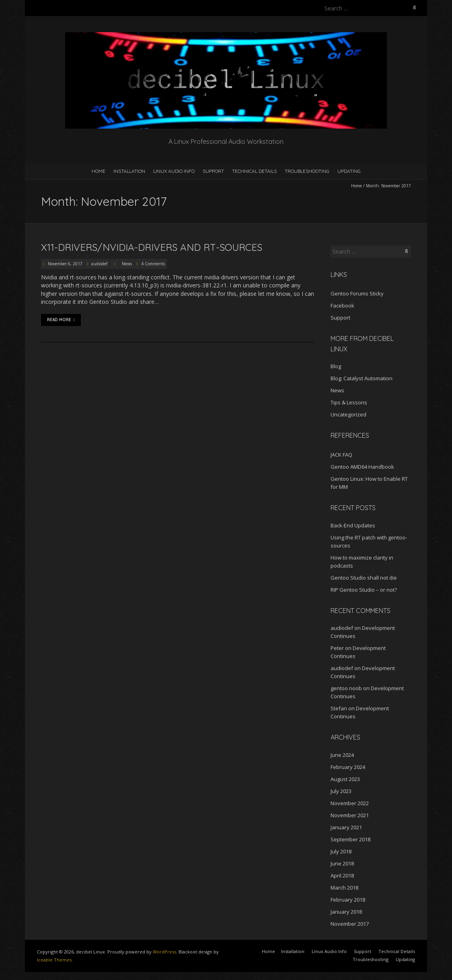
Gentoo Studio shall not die (364, 578)
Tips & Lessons (349, 402)
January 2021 (346, 827)
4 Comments (153, 264)
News (127, 264)
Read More (61, 320)
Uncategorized (348, 414)
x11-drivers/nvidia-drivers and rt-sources (152, 247)
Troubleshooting (307, 171)
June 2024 (342, 755)
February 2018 (348, 900)
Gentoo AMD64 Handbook (362, 467)
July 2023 (341, 791)
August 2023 (345, 779)
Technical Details (254, 171)
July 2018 (341, 851)
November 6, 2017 (65, 264)
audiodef (99, 264)
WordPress (164, 952)
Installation (129, 171)
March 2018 (344, 888)
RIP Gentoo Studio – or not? (364, 590)
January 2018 (346, 912)
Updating (349, 171)
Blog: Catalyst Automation (362, 378)
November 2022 (350, 803)
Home (99, 171)
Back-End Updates (353, 525)
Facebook (342, 305)
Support (213, 171)
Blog (336, 366)
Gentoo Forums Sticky (357, 293)
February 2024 (348, 767)
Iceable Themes (54, 960)
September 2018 (350, 839)
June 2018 (342, 863)
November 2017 (350, 924)
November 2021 (350, 815)
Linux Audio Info (174, 171)
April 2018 (342, 875)
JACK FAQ (341, 455)
